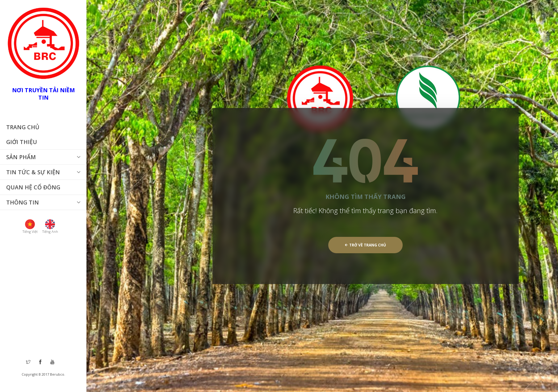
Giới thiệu (22, 142)
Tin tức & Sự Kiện (33, 172)
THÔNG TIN (23, 202)
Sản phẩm (21, 157)
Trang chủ (23, 127)
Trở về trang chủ (365, 245)
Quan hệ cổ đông (33, 187)
